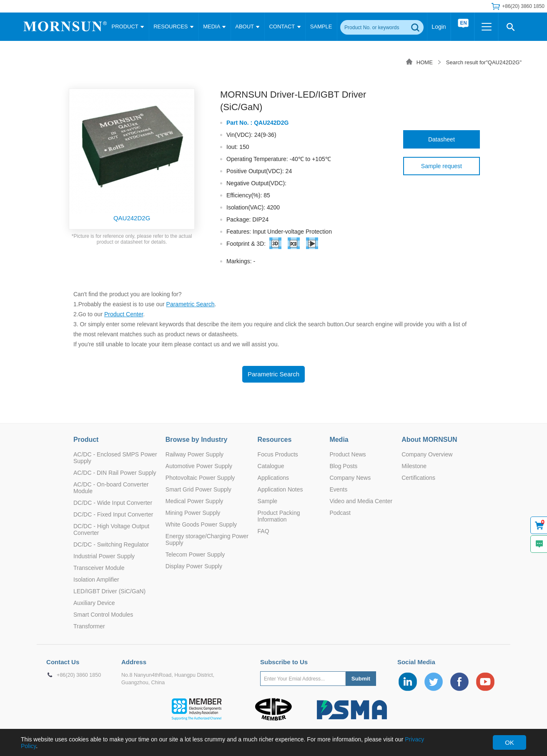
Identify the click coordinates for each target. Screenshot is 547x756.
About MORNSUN (429, 440)
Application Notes (280, 489)
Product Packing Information (279, 516)
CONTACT (285, 26)
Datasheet (442, 139)
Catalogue (271, 466)
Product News (348, 454)
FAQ (263, 531)
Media (339, 440)
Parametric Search (191, 304)
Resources (275, 440)
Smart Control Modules (103, 615)
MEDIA (214, 26)
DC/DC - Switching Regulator (111, 544)
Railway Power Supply (194, 454)
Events (338, 489)
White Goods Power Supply (201, 524)
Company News (350, 478)
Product (86, 440)
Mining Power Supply (193, 513)
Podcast (340, 513)
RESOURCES (173, 26)
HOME (425, 62)
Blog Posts (343, 466)
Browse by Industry (196, 440)
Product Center (124, 314)
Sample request (442, 166)
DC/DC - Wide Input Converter (113, 503)
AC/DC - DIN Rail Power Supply (115, 473)
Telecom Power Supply (195, 554)
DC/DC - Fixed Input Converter (113, 514)
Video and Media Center (361, 501)
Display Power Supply (194, 566)
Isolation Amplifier (96, 580)
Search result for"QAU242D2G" (484, 62)
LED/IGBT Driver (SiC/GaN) (109, 591)
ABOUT (247, 26)
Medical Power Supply (194, 501)
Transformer (89, 626)
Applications (273, 478)
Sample (267, 501)
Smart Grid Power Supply (198, 489)
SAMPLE (321, 26)
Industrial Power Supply (104, 556)
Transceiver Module (99, 568)
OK (509, 742)
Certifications (418, 478)
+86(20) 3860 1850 (523, 6)
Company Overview (427, 454)
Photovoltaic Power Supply (200, 478)
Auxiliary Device (94, 603)
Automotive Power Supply (199, 466)
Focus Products (278, 454)
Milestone (414, 466)
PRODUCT (128, 26)
